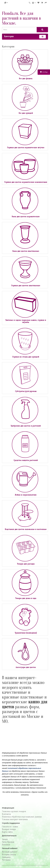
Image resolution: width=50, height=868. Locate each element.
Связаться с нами (10, 827)
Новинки (6, 845)
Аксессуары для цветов (26, 667)
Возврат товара (9, 829)
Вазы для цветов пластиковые (26, 251)
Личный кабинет (10, 852)
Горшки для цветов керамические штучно (26, 148)
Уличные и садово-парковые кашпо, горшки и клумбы (26, 321)
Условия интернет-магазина (15, 819)
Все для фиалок (26, 79)
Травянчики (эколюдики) (26, 633)
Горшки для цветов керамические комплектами (26, 182)
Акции (5, 839)
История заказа (9, 855)
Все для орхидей (26, 113)
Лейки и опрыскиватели (26, 495)
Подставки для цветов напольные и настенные (26, 529)
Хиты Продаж (8, 842)
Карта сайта (7, 832)
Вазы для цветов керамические (26, 217)
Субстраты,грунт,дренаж (26, 391)
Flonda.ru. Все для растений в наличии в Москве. (21, 18)
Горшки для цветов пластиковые (26, 286)
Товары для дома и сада (26, 598)
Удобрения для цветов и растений (26, 426)
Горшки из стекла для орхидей (26, 357)
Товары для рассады (26, 564)
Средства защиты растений (26, 460)
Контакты (6, 814)
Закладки (6, 857)
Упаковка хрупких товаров (14, 811)
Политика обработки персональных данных (22, 817)
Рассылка (6, 860)
